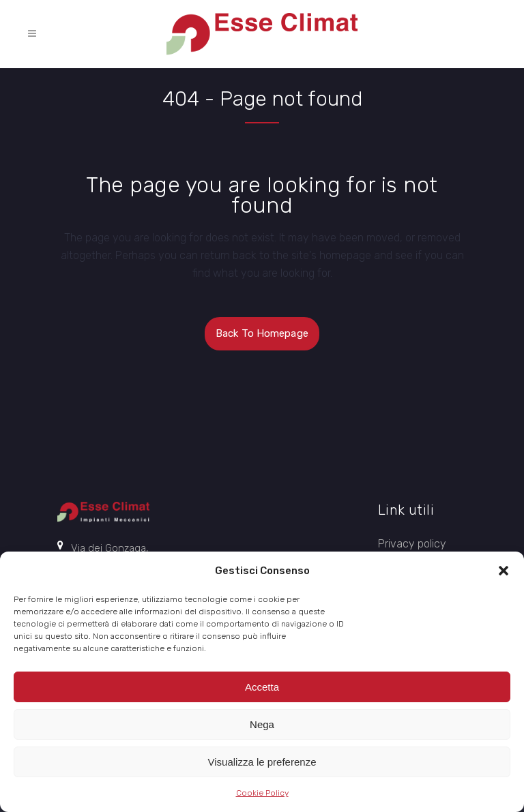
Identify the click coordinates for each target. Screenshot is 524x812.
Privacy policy (412, 544)
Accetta (262, 687)
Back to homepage (262, 333)
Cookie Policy (262, 793)
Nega (262, 724)
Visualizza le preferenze (262, 762)
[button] (504, 571)
